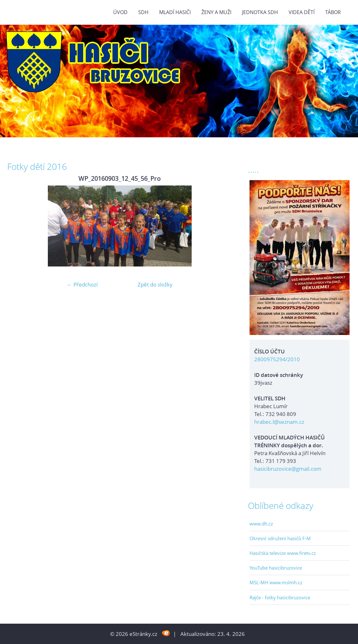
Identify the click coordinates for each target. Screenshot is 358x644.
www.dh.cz (261, 524)
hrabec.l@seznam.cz (279, 422)
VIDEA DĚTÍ (302, 12)
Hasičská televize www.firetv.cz (283, 553)
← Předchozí (82, 284)
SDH (143, 12)
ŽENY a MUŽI (216, 12)
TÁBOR (333, 12)
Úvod (120, 12)
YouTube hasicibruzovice (276, 568)
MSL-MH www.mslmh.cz (276, 582)
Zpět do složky (155, 284)
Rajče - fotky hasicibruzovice (280, 597)
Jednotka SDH (260, 12)
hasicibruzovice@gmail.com (288, 469)
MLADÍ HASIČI (175, 12)
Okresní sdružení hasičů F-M (280, 538)
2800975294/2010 (277, 359)
